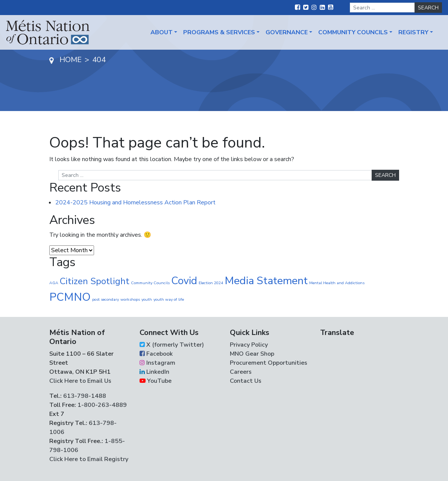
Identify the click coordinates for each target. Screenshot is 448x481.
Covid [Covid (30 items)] (184, 281)
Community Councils (353, 32)
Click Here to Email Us (80, 381)
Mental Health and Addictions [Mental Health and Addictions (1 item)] (337, 283)
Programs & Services (219, 32)
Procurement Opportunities (269, 363)
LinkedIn (154, 372)
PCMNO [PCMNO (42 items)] (70, 297)
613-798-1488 (85, 396)
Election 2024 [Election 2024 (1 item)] (211, 283)
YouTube (156, 381)
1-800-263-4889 (102, 405)
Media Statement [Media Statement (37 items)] (266, 281)
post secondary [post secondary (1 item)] (106, 299)
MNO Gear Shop (252, 354)
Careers (241, 372)
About (162, 32)
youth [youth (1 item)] (147, 299)
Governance (287, 32)
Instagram (157, 363)
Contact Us (246, 381)
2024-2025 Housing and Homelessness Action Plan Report (135, 202)
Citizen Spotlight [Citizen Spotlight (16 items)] (95, 281)
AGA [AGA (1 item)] (54, 283)
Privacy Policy (249, 345)
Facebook (156, 354)
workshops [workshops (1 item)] (130, 299)
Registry (413, 32)
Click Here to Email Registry (89, 459)
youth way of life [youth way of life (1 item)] (169, 299)
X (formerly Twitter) (172, 345)
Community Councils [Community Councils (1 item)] (150, 283)
